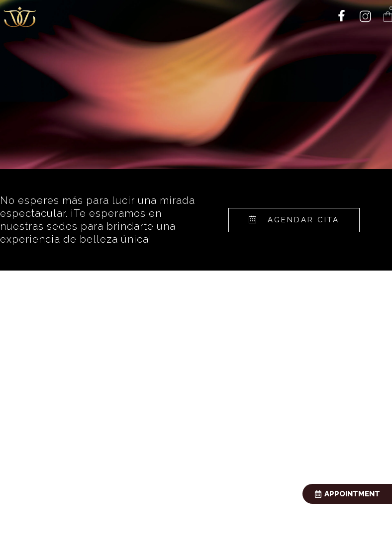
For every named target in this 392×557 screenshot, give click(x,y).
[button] (294, 220)
